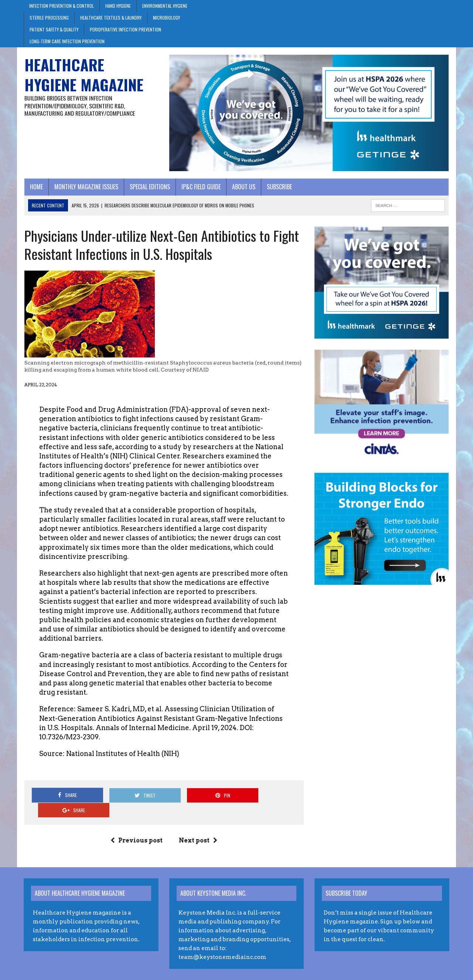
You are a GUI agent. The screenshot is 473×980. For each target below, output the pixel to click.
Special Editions (149, 187)
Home (36, 187)
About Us (243, 187)
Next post (198, 826)
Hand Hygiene (118, 6)
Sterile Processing (49, 18)
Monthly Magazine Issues (86, 187)
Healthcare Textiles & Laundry (111, 18)
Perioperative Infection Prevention (125, 29)
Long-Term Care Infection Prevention (67, 41)
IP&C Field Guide (200, 187)
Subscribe (279, 187)
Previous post (137, 826)
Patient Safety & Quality (54, 29)
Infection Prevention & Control (62, 6)
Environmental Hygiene (165, 6)
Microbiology (166, 18)
